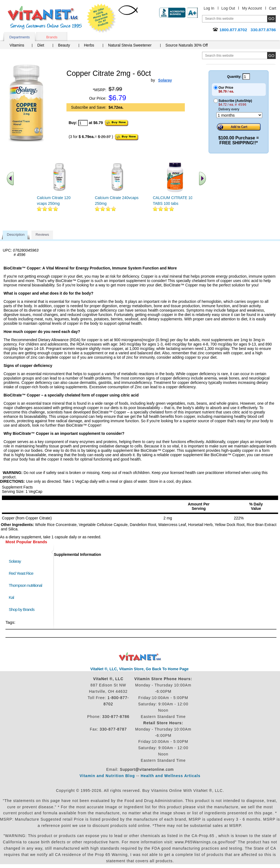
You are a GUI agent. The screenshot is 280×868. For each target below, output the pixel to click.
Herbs (89, 45)
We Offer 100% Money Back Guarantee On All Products (101, 18)
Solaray (15, 561)
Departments (19, 37)
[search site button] (271, 55)
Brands (52, 37)
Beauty (64, 45)
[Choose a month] (239, 115)
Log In (209, 8)
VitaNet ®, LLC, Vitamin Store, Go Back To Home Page (139, 669)
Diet (41, 45)
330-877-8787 (113, 729)
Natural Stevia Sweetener (130, 45)
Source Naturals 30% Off (187, 45)
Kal (11, 597)
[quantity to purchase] (83, 123)
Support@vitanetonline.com (147, 769)
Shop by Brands (23, 609)
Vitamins (17, 45)
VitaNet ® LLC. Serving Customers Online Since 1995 (45, 18)
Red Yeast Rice (21, 573)
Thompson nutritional (25, 585)
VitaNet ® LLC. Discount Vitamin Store (140, 657)
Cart (273, 8)
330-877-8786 (116, 717)
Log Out (228, 8)
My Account (252, 8)
